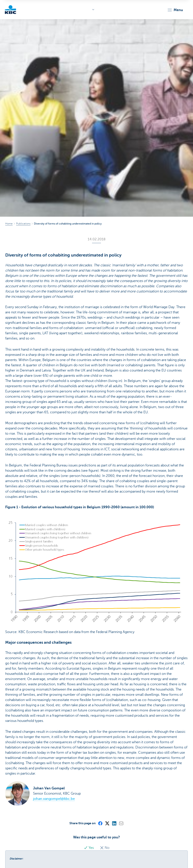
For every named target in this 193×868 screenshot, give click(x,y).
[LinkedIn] (114, 823)
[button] (175, 10)
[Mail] (121, 823)
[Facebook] (100, 823)
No (105, 848)
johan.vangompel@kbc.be (54, 799)
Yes (89, 848)
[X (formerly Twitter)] (107, 823)
